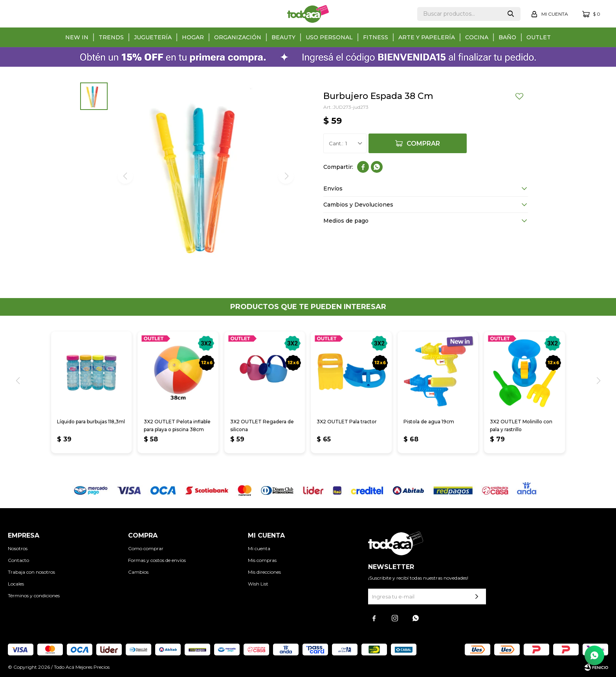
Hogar (193, 37)
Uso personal (329, 37)
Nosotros (18, 548)
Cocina (477, 37)
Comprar (423, 144)
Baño (507, 37)
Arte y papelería (427, 37)
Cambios (138, 572)
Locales (16, 584)
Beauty (283, 37)
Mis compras (262, 560)
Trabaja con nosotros (31, 572)
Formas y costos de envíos (157, 560)
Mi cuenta (259, 548)
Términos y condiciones (34, 596)
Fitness (376, 37)
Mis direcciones (264, 572)
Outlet (539, 37)
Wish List (258, 584)
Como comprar (146, 548)
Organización (238, 37)
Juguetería (153, 37)
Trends (111, 37)
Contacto (18, 560)
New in (77, 37)
